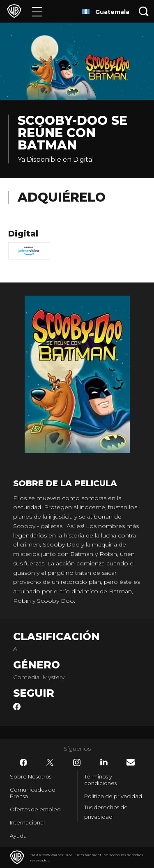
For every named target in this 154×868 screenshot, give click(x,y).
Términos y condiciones (100, 780)
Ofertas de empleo (35, 809)
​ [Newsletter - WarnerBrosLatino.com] (131, 762)
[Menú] (37, 11)
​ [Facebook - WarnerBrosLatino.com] (23, 762)
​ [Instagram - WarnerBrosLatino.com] (77, 762)
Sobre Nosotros (31, 776)
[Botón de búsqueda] (144, 11)
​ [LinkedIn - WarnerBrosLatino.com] (104, 762)
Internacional (27, 822)
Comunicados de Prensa (33, 793)
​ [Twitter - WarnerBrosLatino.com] (50, 762)
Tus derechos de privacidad (106, 812)
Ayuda (18, 836)
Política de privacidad (113, 796)
